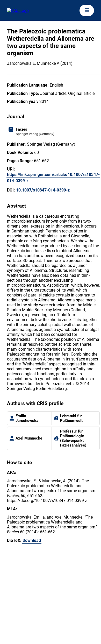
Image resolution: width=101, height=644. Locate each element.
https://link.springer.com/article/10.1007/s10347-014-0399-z (53, 178)
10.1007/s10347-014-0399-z (43, 190)
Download (32, 540)
